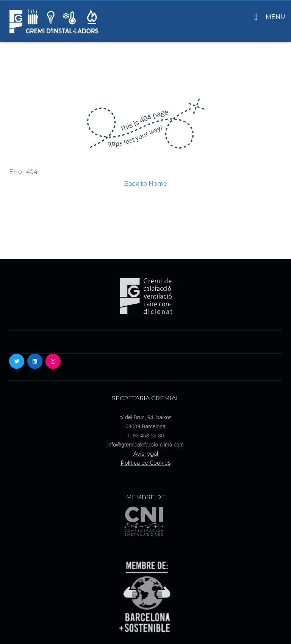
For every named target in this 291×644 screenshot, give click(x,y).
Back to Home (145, 184)
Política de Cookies (145, 463)
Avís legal (146, 454)
